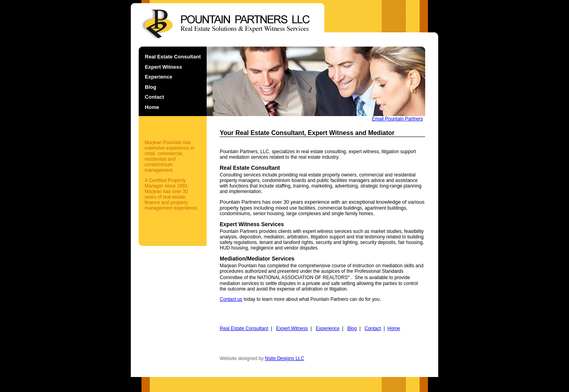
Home (152, 107)
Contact (154, 97)
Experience (159, 77)
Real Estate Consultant (173, 57)
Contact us (231, 299)
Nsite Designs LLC (285, 358)
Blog (151, 87)
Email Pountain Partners (397, 119)
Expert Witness (164, 67)
